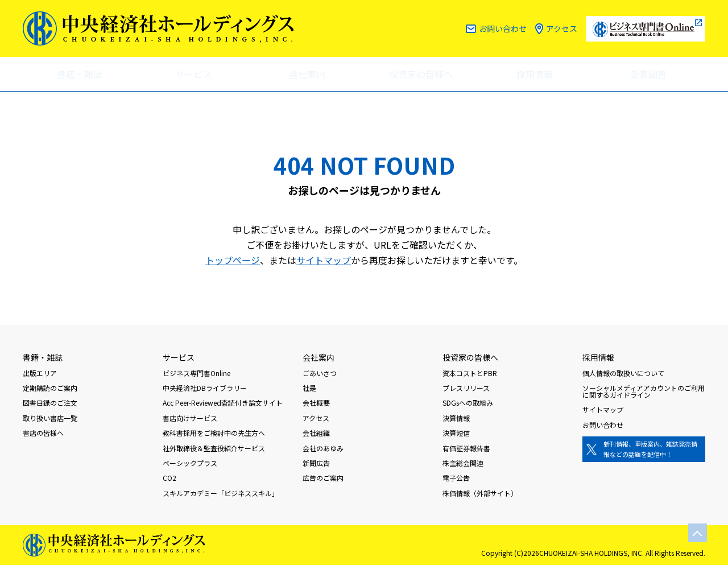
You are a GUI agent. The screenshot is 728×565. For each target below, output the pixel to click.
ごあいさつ (320, 373)
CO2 (169, 478)
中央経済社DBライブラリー (205, 388)
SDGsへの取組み (468, 403)
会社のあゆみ (323, 448)
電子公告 (456, 478)
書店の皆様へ (43, 433)
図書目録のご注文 (50, 403)
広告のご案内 (323, 478)
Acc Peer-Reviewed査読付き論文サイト (223, 403)
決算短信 (456, 433)
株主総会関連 (463, 463)
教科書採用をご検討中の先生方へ (214, 433)
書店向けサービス (190, 418)
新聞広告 (316, 463)
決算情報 (456, 418)
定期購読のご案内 (50, 388)
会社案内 (307, 74)
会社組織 (316, 433)
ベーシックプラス (190, 463)
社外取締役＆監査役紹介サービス (214, 448)
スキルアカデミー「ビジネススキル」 (221, 493)
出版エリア (40, 373)
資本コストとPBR (470, 373)
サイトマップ (324, 260)
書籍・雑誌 (80, 74)
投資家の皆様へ (421, 74)
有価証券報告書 (466, 448)
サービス (193, 74)
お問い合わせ (503, 28)
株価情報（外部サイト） (480, 493)
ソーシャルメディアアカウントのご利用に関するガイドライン (644, 391)
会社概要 (316, 403)
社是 (309, 388)
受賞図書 (648, 74)
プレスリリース (466, 388)
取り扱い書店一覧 (50, 418)
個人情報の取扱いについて (623, 373)
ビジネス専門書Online (197, 373)
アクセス (562, 28)
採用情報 (535, 74)
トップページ (233, 260)
